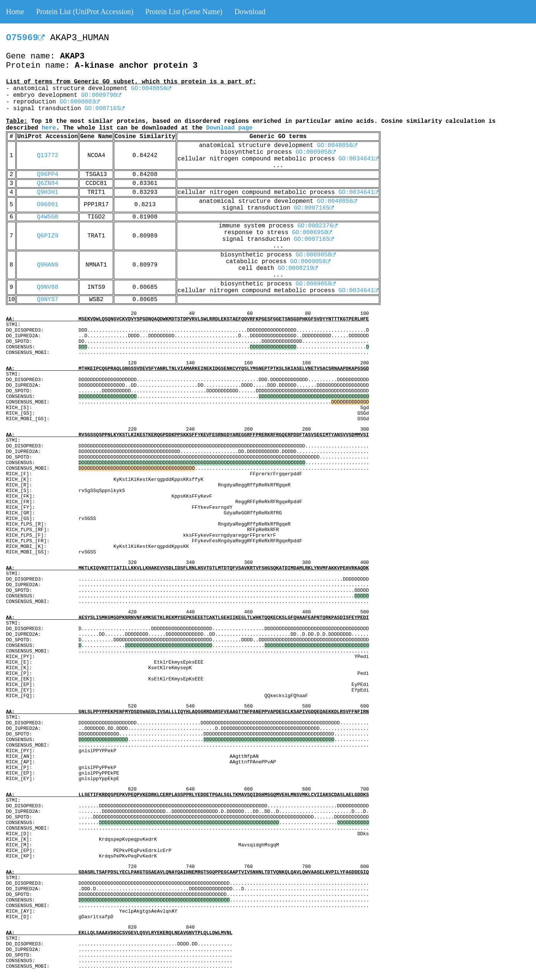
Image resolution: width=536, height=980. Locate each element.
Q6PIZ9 (48, 236)
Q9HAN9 (48, 265)
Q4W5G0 (48, 217)
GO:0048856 (151, 89)
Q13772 (48, 156)
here (49, 128)
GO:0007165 (105, 109)
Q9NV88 (48, 287)
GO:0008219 (298, 268)
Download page (229, 128)
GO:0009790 (101, 95)
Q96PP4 (48, 175)
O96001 (48, 205)
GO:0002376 (318, 226)
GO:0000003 (80, 102)
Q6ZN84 (48, 183)
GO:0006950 (312, 233)
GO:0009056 (310, 262)
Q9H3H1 (48, 192)
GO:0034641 (358, 159)
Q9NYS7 (48, 300)
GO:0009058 (316, 152)
